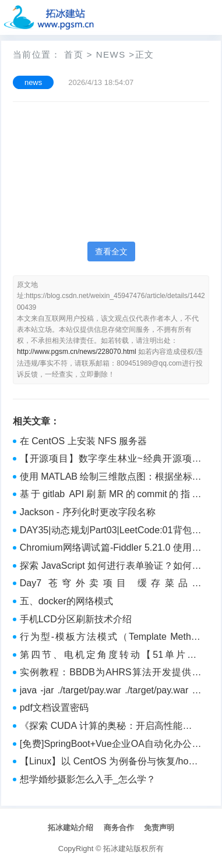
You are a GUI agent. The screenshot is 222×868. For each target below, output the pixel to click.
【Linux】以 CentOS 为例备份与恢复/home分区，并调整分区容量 (111, 763)
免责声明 (159, 828)
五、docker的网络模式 (66, 601)
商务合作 (119, 828)
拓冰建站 (118, 848)
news (111, 54)
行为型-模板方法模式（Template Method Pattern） (111, 638)
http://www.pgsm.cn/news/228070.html (77, 352)
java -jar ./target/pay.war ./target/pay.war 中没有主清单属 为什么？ (111, 692)
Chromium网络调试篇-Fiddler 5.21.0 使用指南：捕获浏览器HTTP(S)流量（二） (111, 549)
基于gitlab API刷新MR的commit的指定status (111, 495)
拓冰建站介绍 (71, 828)
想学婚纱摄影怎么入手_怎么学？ (88, 779)
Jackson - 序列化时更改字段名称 (88, 512)
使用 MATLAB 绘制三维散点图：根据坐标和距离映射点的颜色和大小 (111, 478)
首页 (74, 54)
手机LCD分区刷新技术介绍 (76, 619)
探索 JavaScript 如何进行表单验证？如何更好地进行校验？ (111, 567)
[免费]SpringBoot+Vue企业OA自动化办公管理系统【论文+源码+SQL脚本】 (111, 745)
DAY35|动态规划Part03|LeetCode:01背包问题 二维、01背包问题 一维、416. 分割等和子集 (111, 532)
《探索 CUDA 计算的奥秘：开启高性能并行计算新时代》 (111, 727)
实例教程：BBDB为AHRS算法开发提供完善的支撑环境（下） (111, 674)
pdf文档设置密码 (54, 708)
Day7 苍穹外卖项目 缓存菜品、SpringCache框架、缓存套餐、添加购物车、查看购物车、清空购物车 (111, 584)
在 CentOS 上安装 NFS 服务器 (84, 441)
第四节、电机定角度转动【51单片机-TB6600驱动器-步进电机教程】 (111, 656)
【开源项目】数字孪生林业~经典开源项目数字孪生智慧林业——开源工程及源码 (111, 460)
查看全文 (111, 251)
